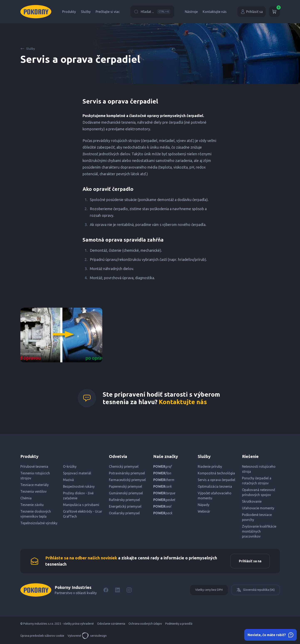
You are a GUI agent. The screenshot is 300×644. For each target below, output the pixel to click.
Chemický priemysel (124, 466)
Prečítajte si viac (108, 12)
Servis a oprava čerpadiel (216, 480)
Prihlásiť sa (252, 12)
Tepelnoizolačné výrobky (39, 523)
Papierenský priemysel (125, 486)
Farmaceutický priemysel (127, 480)
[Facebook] (106, 590)
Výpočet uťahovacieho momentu (215, 496)
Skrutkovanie (252, 501)
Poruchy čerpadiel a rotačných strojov (257, 481)
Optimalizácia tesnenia (215, 486)
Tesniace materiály (35, 485)
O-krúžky (70, 466)
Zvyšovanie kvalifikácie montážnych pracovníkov (259, 531)
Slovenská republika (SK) (256, 590)
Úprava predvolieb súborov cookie (42, 636)
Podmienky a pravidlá (179, 624)
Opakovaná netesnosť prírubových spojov (259, 492)
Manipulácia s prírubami (81, 505)
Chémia (26, 498)
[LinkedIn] (117, 590)
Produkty (69, 12)
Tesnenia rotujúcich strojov (35, 476)
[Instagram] (129, 590)
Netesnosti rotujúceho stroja (259, 469)
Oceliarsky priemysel (124, 513)
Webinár (204, 511)
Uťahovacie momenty (258, 508)
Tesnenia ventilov (33, 491)
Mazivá (68, 480)
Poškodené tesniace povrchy (257, 517)
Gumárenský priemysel (126, 493)
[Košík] (274, 12)
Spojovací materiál (77, 473)
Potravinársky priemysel (127, 473)
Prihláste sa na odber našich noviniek (81, 558)
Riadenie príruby (210, 466)
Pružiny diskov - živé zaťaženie (78, 496)
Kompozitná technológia (216, 473)
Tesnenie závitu (32, 505)
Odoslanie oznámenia (111, 624)
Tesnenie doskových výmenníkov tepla (36, 514)
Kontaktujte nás (215, 12)
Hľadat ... (152, 12)
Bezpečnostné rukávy (79, 486)
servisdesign (94, 636)
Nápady (204, 505)
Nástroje (191, 12)
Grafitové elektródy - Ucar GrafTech (83, 514)
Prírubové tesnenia (34, 466)
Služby (86, 12)
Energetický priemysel (125, 506)
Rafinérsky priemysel (124, 500)
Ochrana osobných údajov (145, 624)
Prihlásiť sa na (250, 561)
